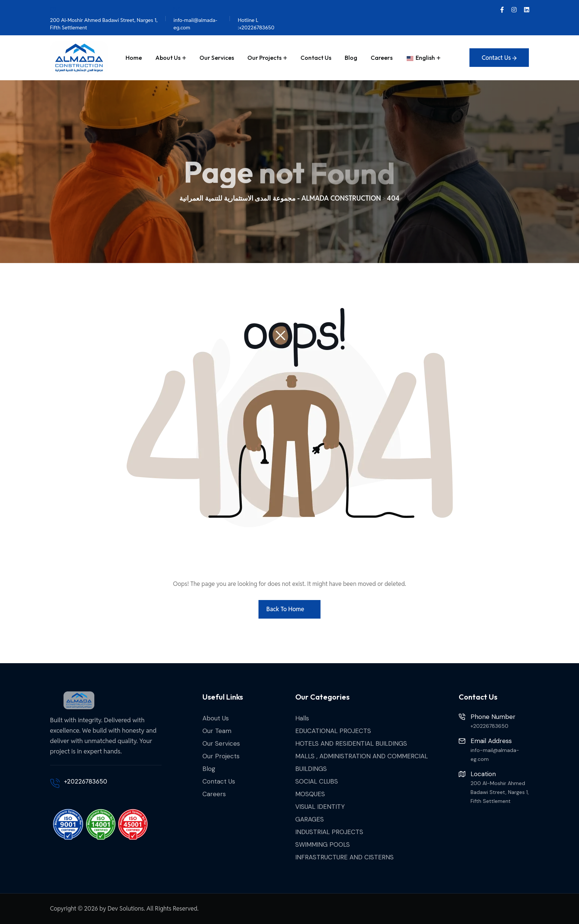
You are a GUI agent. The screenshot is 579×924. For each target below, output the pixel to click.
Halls (302, 718)
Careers (382, 58)
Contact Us (316, 58)
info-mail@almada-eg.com (195, 18)
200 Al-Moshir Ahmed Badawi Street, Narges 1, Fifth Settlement (104, 18)
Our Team (217, 731)
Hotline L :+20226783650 (256, 18)
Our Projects (264, 58)
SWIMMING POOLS (323, 844)
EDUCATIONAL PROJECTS (333, 731)
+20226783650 (86, 781)
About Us (168, 58)
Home (134, 58)
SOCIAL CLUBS (317, 781)
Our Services (217, 58)
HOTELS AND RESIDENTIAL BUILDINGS (351, 743)
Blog (351, 58)
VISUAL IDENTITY (320, 807)
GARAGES (310, 819)
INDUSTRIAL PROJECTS (329, 832)
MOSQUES (310, 794)
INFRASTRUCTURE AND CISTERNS (344, 857)
